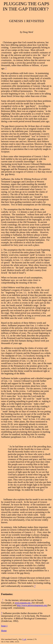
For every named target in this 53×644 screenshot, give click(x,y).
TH (24, 639)
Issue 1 (4, 626)
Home (4, 631)
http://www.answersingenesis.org (32, 605)
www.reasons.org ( (23, 603)
